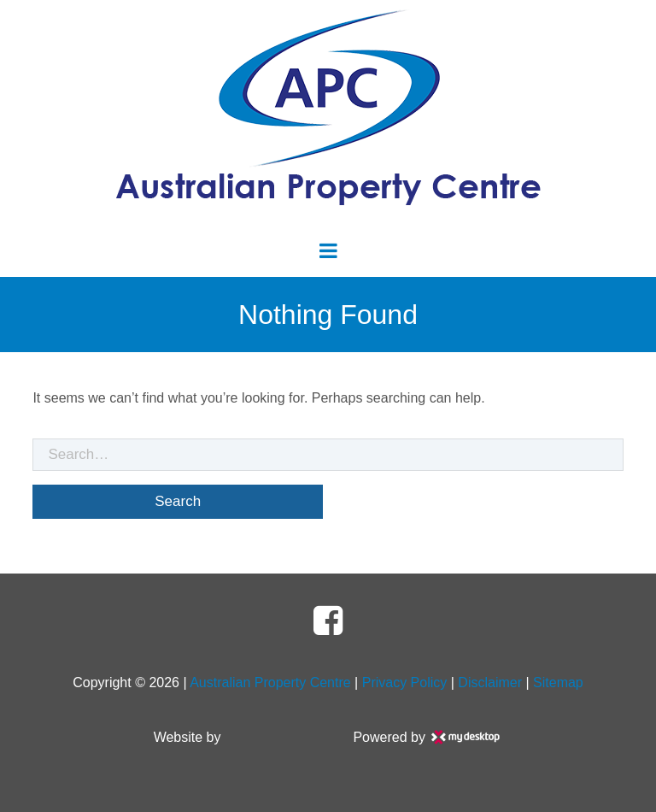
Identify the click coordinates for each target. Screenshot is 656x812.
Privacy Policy (405, 683)
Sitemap (558, 683)
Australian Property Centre (270, 683)
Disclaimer (490, 683)
